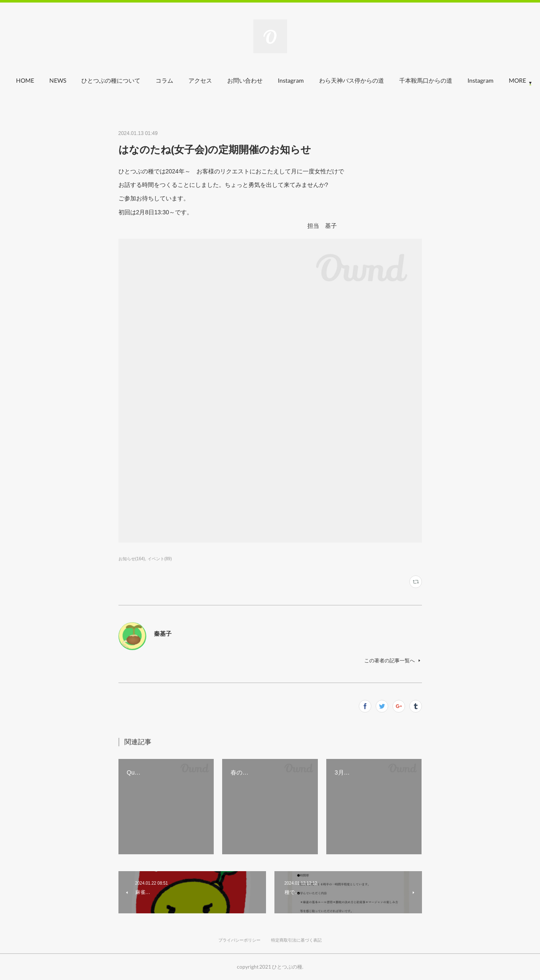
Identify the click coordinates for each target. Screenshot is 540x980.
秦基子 (163, 634)
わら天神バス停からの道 (371, 80)
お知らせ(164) (132, 559)
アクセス (220, 80)
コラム (184, 80)
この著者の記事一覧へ (393, 661)
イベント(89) (160, 559)
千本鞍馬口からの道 (446, 80)
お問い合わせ (265, 80)
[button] (45, 83)
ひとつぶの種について (131, 80)
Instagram (311, 80)
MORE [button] (496, 80)
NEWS (78, 80)
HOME (45, 80)
